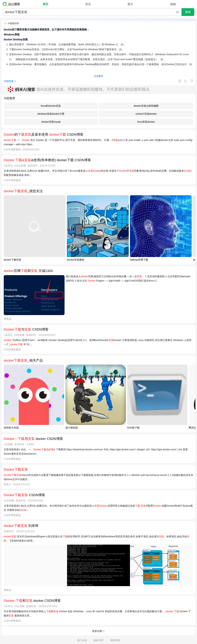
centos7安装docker (146, 114)
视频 (173, 4)
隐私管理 (98, 640)
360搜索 (12, 4)
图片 (131, 4)
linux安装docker (146, 122)
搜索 (188, 12)
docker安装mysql (51, 122)
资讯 (88, 4)
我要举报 (115, 640)
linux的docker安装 (51, 106)
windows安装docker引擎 (51, 114)
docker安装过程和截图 (146, 106)
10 (122, 45)
